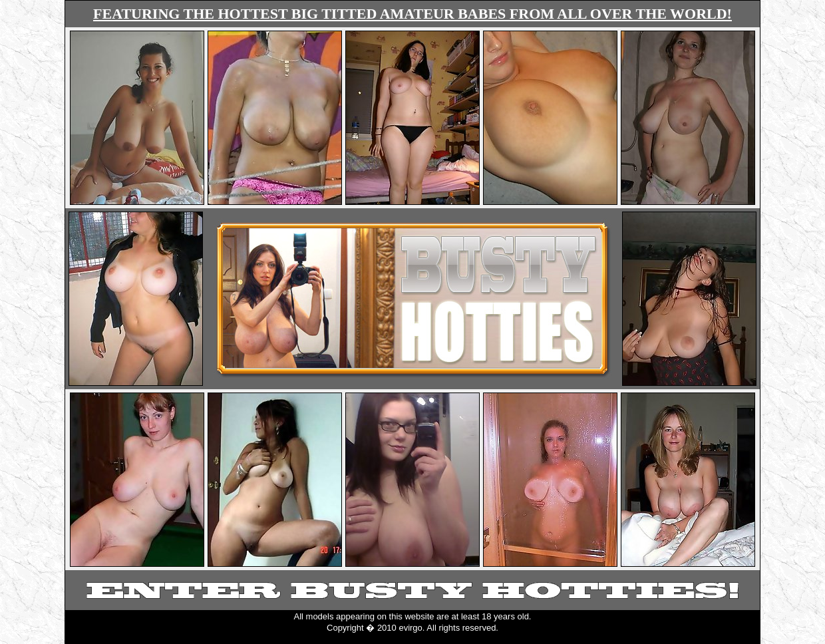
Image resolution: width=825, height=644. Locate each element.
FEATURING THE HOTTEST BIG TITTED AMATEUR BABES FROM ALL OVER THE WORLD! (412, 14)
